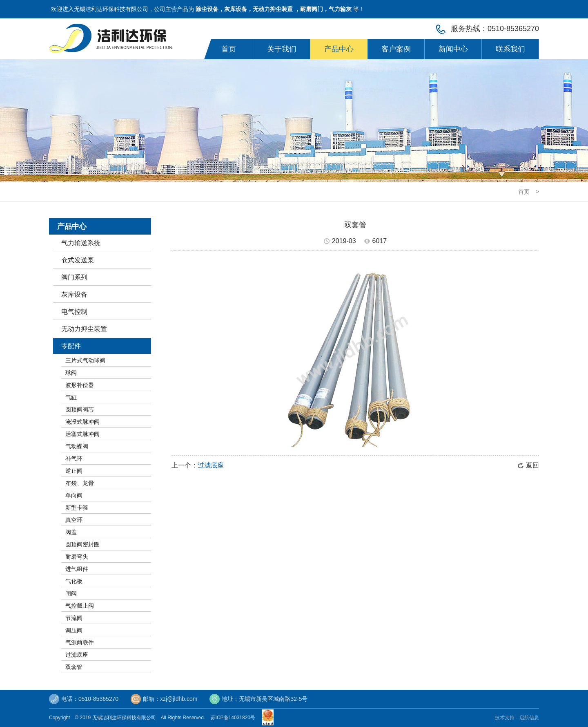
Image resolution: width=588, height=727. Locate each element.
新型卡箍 (77, 508)
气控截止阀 (80, 606)
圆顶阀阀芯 (80, 409)
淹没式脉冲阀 (82, 422)
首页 (229, 49)
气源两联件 (80, 642)
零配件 (71, 346)
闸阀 (71, 593)
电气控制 (74, 312)
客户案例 (396, 49)
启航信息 (529, 718)
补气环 (74, 459)
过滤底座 (77, 655)
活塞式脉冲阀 (82, 434)
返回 (532, 465)
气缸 (71, 397)
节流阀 (74, 618)
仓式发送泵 (78, 260)
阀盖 (71, 532)
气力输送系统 (81, 243)
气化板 (74, 581)
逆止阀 (74, 471)
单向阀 (74, 495)
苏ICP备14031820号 (234, 718)
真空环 (74, 520)
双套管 (74, 667)
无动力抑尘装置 (84, 329)
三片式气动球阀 (85, 360)
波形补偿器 (80, 385)
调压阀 (74, 630)
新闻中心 (453, 49)
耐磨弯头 (77, 557)
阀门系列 (74, 277)
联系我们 (510, 49)
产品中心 (339, 49)
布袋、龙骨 (80, 483)
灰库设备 (74, 294)
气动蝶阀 (77, 446)
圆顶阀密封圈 (82, 544)
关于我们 (282, 49)
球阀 (71, 373)
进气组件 (77, 569)
